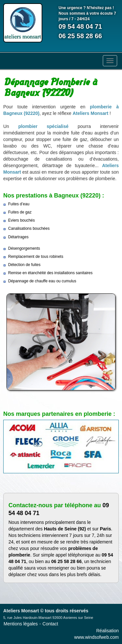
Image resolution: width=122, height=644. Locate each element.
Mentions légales (21, 624)
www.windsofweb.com (96, 637)
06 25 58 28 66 (80, 36)
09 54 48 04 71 (80, 26)
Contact (50, 624)
